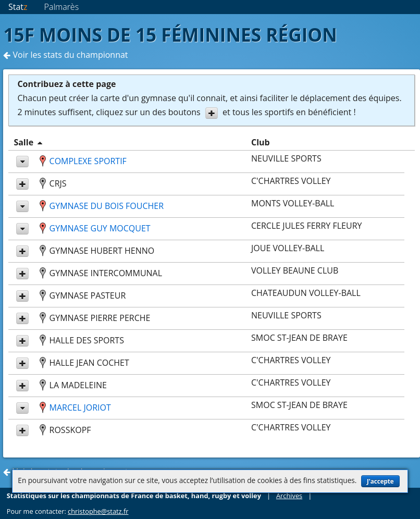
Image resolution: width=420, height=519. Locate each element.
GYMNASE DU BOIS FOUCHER (107, 206)
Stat (18, 7)
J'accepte (380, 481)
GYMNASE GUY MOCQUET (100, 228)
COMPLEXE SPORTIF (88, 161)
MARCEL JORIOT (80, 407)
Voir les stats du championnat (65, 55)
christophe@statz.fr (98, 511)
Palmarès (62, 7)
